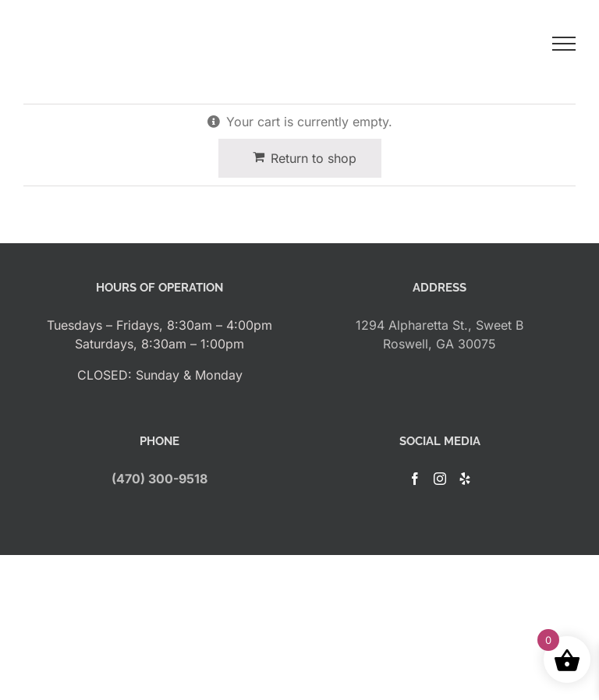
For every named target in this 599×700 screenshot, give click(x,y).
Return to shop (314, 158)
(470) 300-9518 (159, 479)
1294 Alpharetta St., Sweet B (440, 325)
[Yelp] (465, 479)
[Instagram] (440, 479)
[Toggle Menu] (564, 44)
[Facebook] (415, 479)
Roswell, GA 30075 (440, 344)
